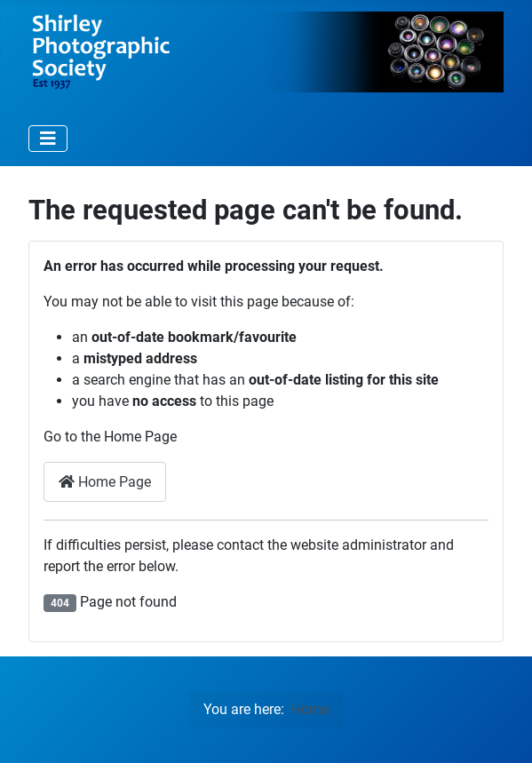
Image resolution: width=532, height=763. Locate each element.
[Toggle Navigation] (48, 139)
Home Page (105, 482)
